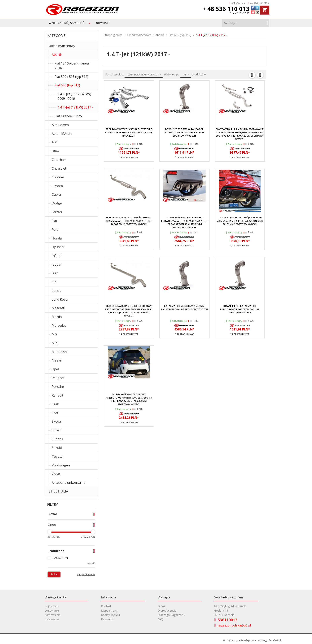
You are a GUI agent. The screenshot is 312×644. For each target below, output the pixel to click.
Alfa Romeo (60, 125)
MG (54, 334)
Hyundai (58, 247)
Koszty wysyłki (110, 615)
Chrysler (58, 177)
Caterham (59, 160)
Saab (55, 404)
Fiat (54, 221)
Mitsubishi (60, 352)
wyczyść (91, 563)
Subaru (57, 439)
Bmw (55, 151)
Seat (55, 413)
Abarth (57, 55)
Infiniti (57, 256)
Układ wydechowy (62, 46)
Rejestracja (52, 606)
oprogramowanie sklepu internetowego (246, 640)
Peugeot (58, 378)
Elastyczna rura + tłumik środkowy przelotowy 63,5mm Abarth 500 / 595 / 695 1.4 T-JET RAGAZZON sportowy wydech (129, 311)
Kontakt (106, 606)
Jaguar (57, 264)
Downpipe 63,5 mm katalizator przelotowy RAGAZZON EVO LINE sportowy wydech (184, 132)
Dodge (57, 203)
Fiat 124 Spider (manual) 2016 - (73, 66)
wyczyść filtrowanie (86, 574)
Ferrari (57, 212)
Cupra (56, 194)
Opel (55, 369)
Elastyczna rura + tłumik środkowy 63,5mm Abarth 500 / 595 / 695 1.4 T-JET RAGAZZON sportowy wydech (129, 221)
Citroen (57, 186)
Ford (55, 230)
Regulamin (108, 619)
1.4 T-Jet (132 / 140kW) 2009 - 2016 (74, 96)
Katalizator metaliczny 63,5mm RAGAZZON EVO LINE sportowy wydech (184, 307)
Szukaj (54, 574)
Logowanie (52, 610)
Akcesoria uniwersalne (69, 483)
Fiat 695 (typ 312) (67, 85)
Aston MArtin (62, 134)
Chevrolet (59, 168)
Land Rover (60, 299)
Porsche (58, 387)
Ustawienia (52, 619)
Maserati (58, 308)
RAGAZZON (60, 558)
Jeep (55, 273)
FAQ (160, 619)
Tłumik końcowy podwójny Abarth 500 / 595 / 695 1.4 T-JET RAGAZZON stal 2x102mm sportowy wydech (240, 221)
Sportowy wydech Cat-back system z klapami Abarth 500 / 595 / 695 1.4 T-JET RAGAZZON (129, 132)
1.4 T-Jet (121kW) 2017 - (75, 107)
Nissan (57, 360)
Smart (56, 430)
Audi (55, 142)
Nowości (103, 23)
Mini (55, 343)
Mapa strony (109, 610)
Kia (54, 282)
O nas (161, 606)
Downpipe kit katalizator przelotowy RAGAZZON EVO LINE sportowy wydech (240, 309)
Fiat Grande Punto (68, 116)
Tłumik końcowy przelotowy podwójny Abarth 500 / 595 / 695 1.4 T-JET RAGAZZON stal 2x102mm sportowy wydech (184, 222)
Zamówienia (53, 615)
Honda (57, 238)
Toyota (57, 456)
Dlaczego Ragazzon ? (171, 615)
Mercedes (59, 325)
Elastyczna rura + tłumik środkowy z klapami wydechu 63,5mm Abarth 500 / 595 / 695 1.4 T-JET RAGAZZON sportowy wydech (240, 134)
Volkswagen (61, 465)
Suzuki (57, 448)
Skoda (56, 421)
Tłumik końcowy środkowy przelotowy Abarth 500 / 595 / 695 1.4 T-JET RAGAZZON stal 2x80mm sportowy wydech (129, 399)
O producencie (167, 610)
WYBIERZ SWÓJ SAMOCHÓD (68, 23)
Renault (58, 395)
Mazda (57, 317)
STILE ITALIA (58, 491)
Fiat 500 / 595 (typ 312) (71, 77)
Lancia (57, 291)
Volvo (56, 474)
